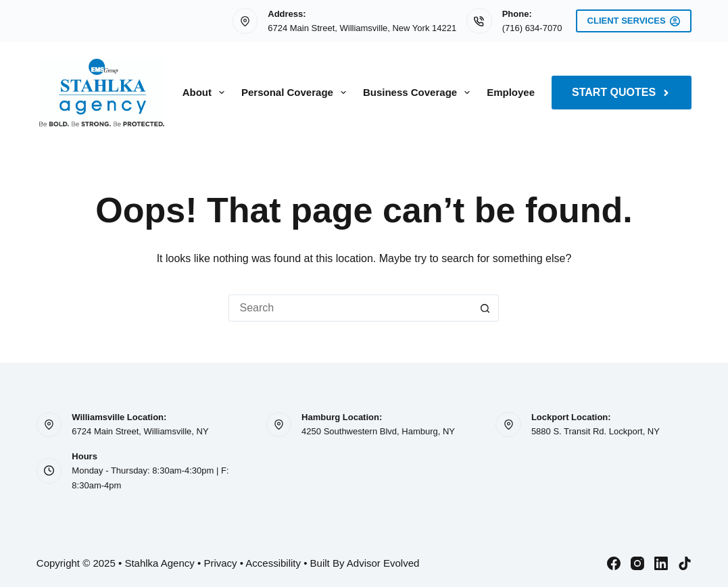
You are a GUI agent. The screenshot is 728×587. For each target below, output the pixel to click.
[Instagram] (637, 563)
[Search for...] (350, 308)
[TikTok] (685, 563)
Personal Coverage (296, 93)
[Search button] (485, 308)
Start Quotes (622, 92)
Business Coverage (419, 93)
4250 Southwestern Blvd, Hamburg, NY (378, 431)
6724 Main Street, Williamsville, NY (140, 431)
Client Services (634, 21)
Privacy (220, 563)
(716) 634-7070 (532, 28)
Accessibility (273, 563)
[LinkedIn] (661, 563)
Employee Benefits (532, 92)
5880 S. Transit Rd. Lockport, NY (596, 431)
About (206, 93)
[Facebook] (614, 563)
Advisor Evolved (383, 563)
